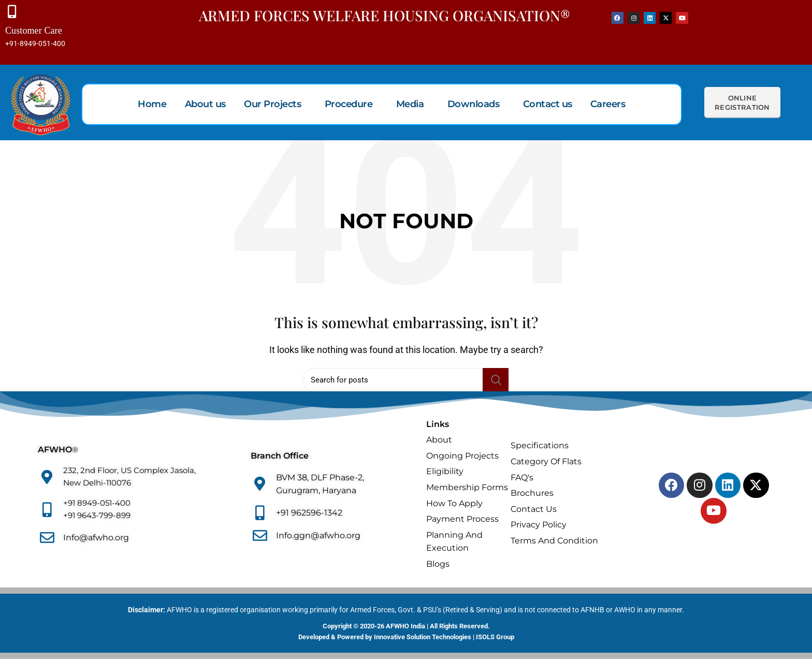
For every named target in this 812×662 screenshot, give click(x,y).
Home (158, 107)
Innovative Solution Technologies (423, 639)
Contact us (543, 107)
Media (409, 107)
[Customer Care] (13, 13)
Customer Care (34, 34)
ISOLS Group (495, 639)
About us (209, 107)
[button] (278, 107)
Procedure (349, 107)
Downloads (470, 107)
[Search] (406, 383)
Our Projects (275, 107)
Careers (602, 107)
